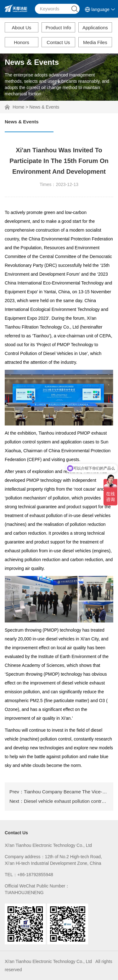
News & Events (44, 107)
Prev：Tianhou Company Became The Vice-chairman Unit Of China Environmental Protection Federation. (59, 792)
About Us (22, 28)
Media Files (95, 42)
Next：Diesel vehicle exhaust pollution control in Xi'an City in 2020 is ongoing (59, 801)
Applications (95, 28)
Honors (21, 42)
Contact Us (58, 42)
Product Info (58, 28)
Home (18, 107)
